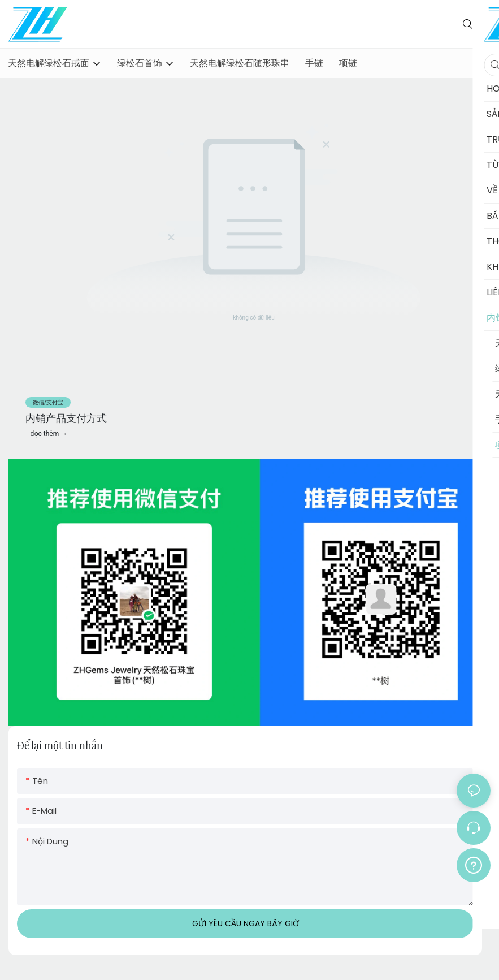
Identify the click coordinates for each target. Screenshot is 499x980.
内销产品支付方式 (66, 418)
